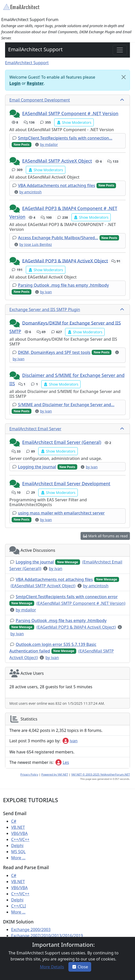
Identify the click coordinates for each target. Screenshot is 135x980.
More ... (18, 858)
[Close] (124, 77)
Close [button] (80, 967)
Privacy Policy (29, 774)
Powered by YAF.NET (55, 774)
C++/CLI (18, 906)
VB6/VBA (19, 833)
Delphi (17, 846)
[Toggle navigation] (120, 50)
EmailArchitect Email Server (35, 429)
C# (14, 821)
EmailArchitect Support (35, 49)
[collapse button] (123, 100)
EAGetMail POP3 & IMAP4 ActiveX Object (65, 261)
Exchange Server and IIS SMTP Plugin (45, 310)
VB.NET (18, 827)
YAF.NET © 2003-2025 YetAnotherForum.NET (101, 774)
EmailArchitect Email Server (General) (62, 442)
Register (35, 83)
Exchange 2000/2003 (31, 930)
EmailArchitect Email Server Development (66, 484)
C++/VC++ (20, 839)
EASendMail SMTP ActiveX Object (57, 161)
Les (62, 762)
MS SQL (18, 852)
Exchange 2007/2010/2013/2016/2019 (47, 936)
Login (15, 83)
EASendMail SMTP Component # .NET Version (70, 113)
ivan (70, 741)
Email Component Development (40, 100)
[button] (15, 114)
